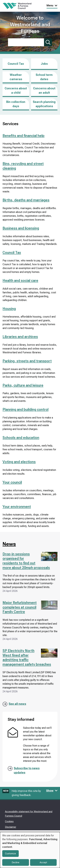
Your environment (17, 507)
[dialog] (30, 850)
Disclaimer (11, 827)
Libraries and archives (20, 337)
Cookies (9, 821)
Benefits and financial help (24, 136)
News (9, 544)
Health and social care (20, 281)
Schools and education (21, 438)
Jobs (44, 66)
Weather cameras (16, 77)
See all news (17, 704)
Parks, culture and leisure (23, 385)
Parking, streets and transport (27, 361)
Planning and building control (26, 410)
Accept (43, 862)
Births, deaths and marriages (26, 200)
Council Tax (16, 64)
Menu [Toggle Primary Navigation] (52, 5)
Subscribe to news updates (27, 770)
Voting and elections (19, 462)
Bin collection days (16, 104)
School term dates (44, 77)
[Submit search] (48, 42)
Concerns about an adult (44, 90)
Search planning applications (44, 104)
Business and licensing (21, 228)
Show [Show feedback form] (52, 791)
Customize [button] (10, 854)
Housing (9, 309)
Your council (12, 482)
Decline (16, 862)
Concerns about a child (16, 90)
